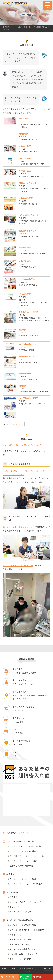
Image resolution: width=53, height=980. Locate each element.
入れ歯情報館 (12, 892)
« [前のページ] (11, 424)
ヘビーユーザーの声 (37, 856)
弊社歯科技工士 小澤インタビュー (18, 527)
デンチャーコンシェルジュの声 (23, 861)
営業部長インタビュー (19, 944)
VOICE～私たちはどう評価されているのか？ (22, 445)
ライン (31, 72)
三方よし (13, 851)
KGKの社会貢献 (16, 954)
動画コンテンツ (16, 907)
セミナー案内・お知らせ (20, 912)
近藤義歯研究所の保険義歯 (21, 866)
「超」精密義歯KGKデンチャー (20, 841)
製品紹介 (10, 874)
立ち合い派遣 (30, 851)
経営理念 (13, 925)
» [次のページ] (26, 424)
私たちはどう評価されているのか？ (25, 902)
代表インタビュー (17, 935)
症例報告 (13, 897)
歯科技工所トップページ (17, 833)
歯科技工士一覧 (43, 930)
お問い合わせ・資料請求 (20, 959)
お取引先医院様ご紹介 (19, 930)
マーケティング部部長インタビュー (25, 949)
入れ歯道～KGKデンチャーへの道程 (25, 846)
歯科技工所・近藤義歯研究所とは (21, 920)
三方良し (13, 879)
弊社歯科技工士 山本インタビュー (18, 565)
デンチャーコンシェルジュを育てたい (26, 884)
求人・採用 (35, 954)
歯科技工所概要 (31, 925)
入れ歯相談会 (15, 856)
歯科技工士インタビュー (20, 939)
